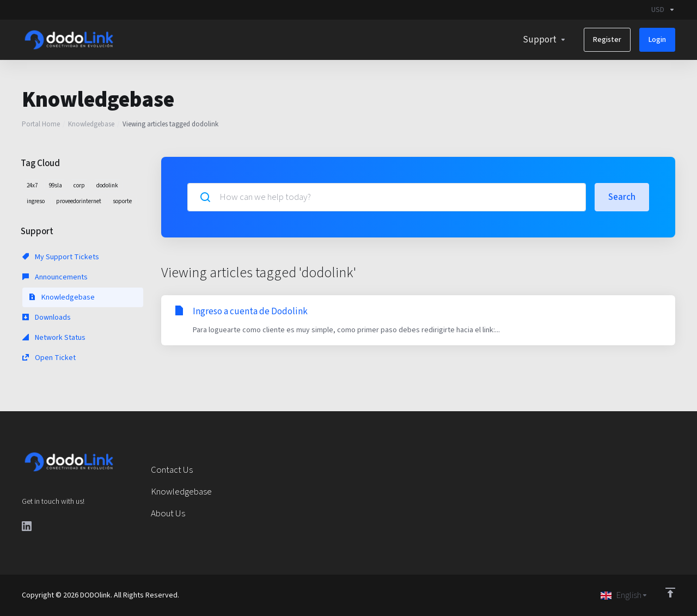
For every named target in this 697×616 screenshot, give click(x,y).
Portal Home (41, 124)
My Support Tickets (61, 257)
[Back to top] (670, 593)
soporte (122, 201)
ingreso (36, 201)
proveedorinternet (79, 201)
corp (79, 185)
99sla (56, 185)
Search (622, 197)
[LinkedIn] (27, 526)
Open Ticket (49, 358)
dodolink (107, 185)
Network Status (54, 338)
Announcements (55, 277)
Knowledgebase (91, 124)
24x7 (32, 185)
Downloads (47, 318)
